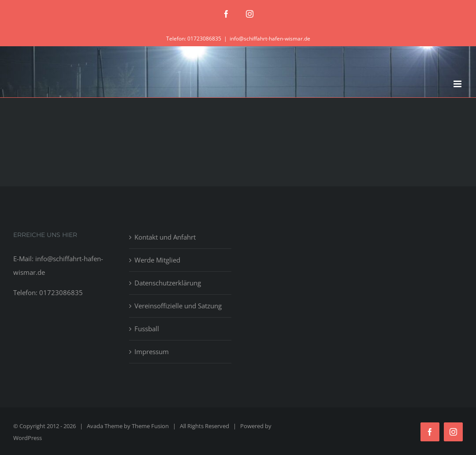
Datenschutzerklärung (168, 283)
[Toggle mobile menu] (458, 84)
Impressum (152, 351)
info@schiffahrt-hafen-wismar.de (270, 39)
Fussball (147, 329)
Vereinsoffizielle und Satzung (178, 306)
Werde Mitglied (157, 260)
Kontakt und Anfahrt (165, 237)
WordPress (28, 438)
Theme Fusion (150, 426)
